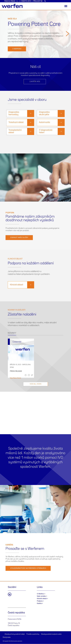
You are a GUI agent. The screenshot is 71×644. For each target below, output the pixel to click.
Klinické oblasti (42, 599)
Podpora (40, 601)
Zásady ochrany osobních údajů (15, 634)
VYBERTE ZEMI (26, 1)
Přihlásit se (38, 1)
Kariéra (39, 603)
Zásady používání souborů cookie (51, 634)
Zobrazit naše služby (19, 238)
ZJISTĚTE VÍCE (35, 82)
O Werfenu (17, 49)
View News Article (15, 378)
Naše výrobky (41, 596)
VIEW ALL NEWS (36, 384)
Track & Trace (11, 1)
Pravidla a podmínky (33, 634)
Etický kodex (7, 637)
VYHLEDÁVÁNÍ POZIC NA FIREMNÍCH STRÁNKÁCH (28, 568)
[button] (67, 44)
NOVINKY (12, 333)
